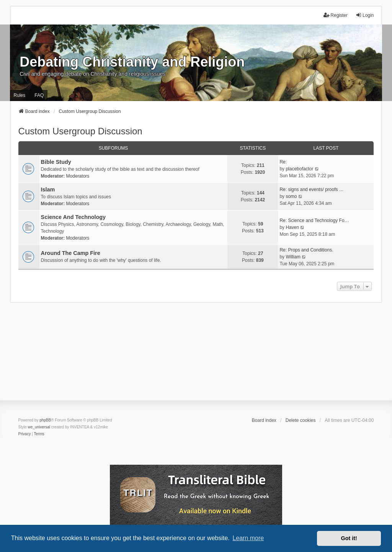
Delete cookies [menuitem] (301, 420)
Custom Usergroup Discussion (80, 131)
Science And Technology (73, 217)
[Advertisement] (196, 356)
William (293, 257)
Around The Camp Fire (71, 253)
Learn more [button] (248, 538)
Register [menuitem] (336, 15)
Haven (292, 227)
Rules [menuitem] (20, 95)
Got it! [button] (349, 538)
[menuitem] (25, 434)
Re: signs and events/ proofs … (311, 189)
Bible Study (56, 162)
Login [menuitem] (365, 15)
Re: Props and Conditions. (306, 250)
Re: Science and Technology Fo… (314, 220)
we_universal (39, 427)
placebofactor (299, 169)
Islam (48, 189)
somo (291, 196)
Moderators (78, 176)
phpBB (45, 420)
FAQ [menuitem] (39, 95)
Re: (283, 162)
